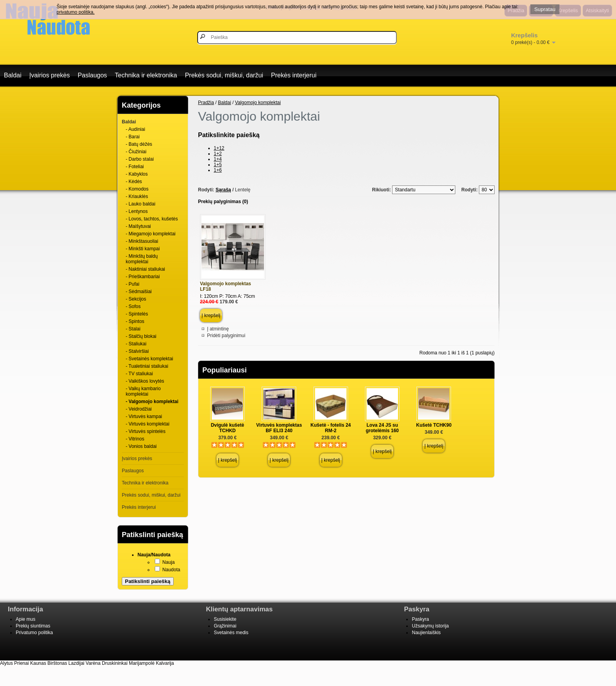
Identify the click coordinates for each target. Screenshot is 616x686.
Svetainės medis (231, 633)
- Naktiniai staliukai (145, 269)
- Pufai (133, 284)
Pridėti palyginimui (226, 336)
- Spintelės (137, 314)
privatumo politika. (76, 12)
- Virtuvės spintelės (146, 431)
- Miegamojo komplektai (151, 234)
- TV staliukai (139, 374)
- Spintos (135, 321)
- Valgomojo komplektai (152, 402)
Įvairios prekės (49, 75)
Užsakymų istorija (430, 626)
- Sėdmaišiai (139, 292)
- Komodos (137, 189)
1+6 (218, 170)
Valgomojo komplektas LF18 (225, 286)
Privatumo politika (34, 633)
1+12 (219, 148)
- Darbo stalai (140, 159)
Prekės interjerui (294, 75)
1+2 (218, 154)
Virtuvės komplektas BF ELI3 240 (279, 428)
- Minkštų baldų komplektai (142, 259)
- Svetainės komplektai (149, 359)
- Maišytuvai (138, 226)
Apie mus (26, 619)
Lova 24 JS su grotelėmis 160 (382, 428)
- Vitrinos (135, 439)
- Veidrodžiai (139, 409)
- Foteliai (135, 167)
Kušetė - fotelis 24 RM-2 (331, 428)
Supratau (545, 9)
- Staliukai (136, 344)
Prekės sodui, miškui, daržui (224, 75)
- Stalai (133, 329)
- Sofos (133, 306)
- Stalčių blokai (141, 336)
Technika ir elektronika (146, 75)
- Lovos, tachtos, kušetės (152, 219)
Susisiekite (225, 619)
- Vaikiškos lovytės (145, 381)
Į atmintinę (218, 329)
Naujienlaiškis (426, 633)
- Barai (133, 137)
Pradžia (206, 103)
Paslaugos (93, 75)
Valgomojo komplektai (258, 103)
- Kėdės (134, 182)
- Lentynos (137, 211)
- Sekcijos (136, 299)
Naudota (171, 570)
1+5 (218, 165)
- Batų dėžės (139, 144)
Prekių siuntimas (33, 626)
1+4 (218, 159)
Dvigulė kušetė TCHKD (228, 428)
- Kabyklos (137, 174)
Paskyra (420, 619)
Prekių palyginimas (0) (223, 202)
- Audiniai (135, 129)
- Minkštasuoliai (142, 241)
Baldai (13, 75)
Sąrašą (223, 190)
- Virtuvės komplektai (148, 424)
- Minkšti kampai (143, 249)
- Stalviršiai (137, 351)
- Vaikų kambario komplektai (143, 391)
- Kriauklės (137, 196)
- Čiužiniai (136, 152)
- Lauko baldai (140, 204)
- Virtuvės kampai (144, 416)
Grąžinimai (225, 626)
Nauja (168, 562)
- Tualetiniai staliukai (147, 366)
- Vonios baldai (141, 446)
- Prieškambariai (143, 277)
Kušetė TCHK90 (434, 425)
